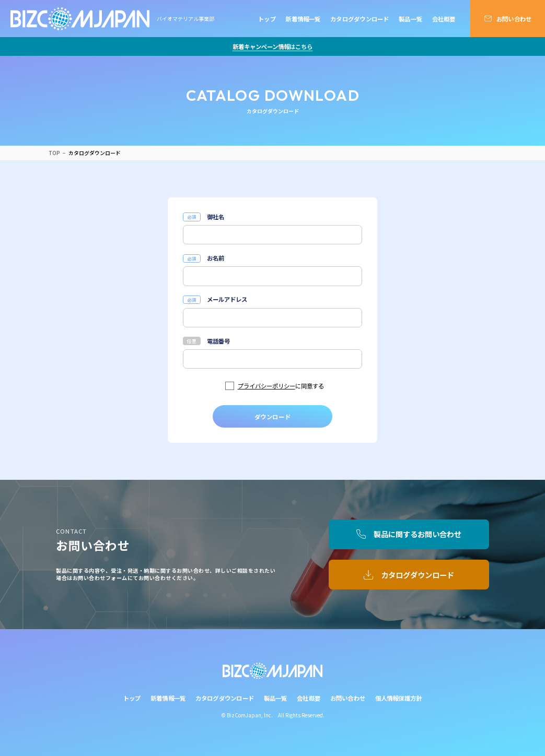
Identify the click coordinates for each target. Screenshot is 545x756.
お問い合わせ (514, 19)
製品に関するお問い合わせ (418, 534)
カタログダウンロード (360, 19)
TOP (54, 153)
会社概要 (444, 19)
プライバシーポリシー (266, 386)
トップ (267, 19)
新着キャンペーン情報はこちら (272, 46)
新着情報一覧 (303, 19)
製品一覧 (410, 19)
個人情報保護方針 (399, 698)
